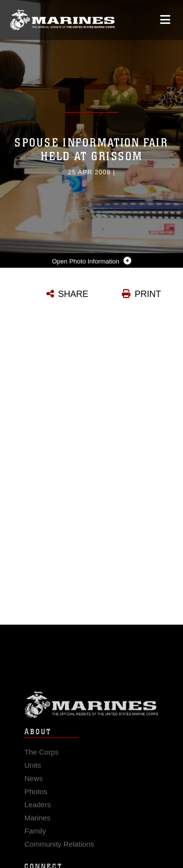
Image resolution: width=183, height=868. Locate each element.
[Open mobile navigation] (165, 20)
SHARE (73, 294)
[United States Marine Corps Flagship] (62, 20)
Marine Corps (91, 709)
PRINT (148, 294)
